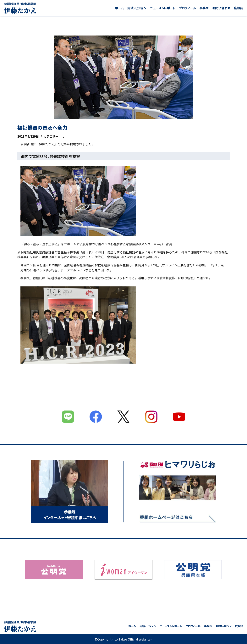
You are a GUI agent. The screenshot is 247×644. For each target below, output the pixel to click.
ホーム (119, 8)
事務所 (204, 8)
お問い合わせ (221, 8)
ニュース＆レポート (163, 8)
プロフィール (187, 8)
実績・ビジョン (137, 8)
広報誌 (239, 8)
